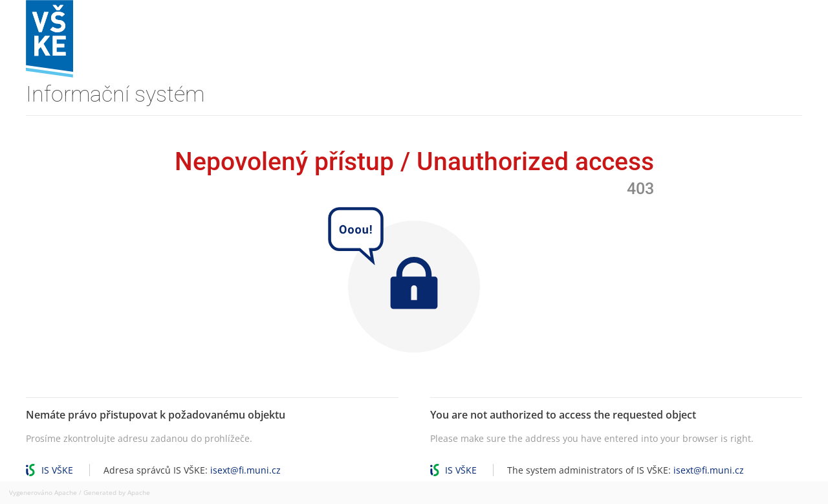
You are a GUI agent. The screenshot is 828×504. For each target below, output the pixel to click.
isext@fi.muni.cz (245, 470)
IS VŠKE (57, 470)
